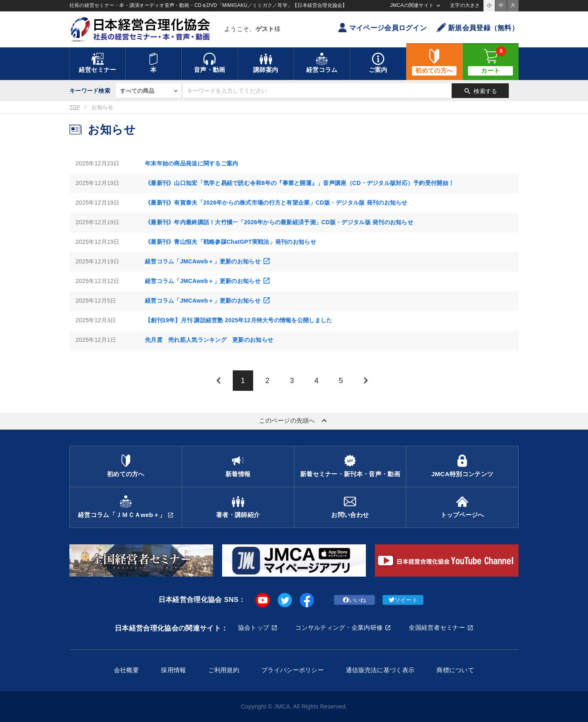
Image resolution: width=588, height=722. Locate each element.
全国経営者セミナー (437, 627)
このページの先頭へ (294, 421)
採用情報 (173, 670)
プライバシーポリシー (293, 670)
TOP (75, 107)
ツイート (403, 600)
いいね (355, 600)
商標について (455, 670)
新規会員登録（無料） (478, 28)
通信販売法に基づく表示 (380, 670)
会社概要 (126, 670)
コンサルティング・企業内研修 (339, 627)
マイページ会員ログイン (382, 28)
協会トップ (254, 627)
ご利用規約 (224, 670)
